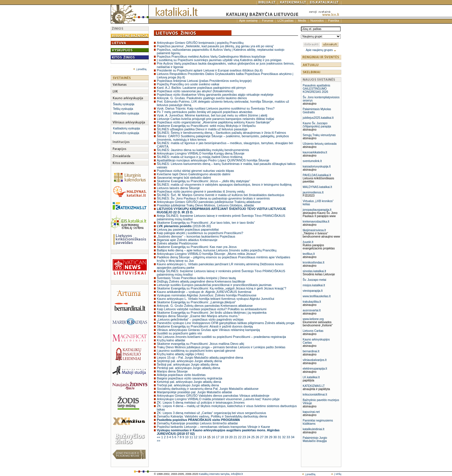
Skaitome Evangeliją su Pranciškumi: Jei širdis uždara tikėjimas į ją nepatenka (212, 313)
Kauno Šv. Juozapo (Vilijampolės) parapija (317, 125)
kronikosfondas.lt (313, 263)
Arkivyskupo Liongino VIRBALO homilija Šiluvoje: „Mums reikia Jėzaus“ (207, 254)
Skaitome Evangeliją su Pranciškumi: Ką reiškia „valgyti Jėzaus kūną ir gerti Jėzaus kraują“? (222, 288)
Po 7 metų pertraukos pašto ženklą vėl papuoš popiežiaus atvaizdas (205, 112)
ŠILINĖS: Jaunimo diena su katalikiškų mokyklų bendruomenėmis (203, 150)
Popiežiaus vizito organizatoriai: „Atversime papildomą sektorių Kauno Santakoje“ (214, 122)
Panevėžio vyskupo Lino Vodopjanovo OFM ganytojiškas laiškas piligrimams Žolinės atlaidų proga (226, 323)
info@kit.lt (237, 474)
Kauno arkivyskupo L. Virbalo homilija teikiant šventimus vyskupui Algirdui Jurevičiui (215, 299)
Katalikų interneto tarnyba (214, 474)
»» (159, 441)
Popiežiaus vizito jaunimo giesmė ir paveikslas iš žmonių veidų (201, 191)
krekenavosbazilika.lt (316, 222)
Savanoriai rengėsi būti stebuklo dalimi (184, 178)
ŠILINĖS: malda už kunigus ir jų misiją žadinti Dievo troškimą (200, 157)
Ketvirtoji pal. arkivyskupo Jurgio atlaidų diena (189, 382)
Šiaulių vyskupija (124, 104)
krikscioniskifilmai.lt (315, 395)
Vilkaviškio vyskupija (126, 113)
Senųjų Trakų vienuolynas (319, 135)
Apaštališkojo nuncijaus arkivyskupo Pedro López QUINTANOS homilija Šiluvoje (213, 160)
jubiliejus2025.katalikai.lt (318, 118)
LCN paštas (286, 20)
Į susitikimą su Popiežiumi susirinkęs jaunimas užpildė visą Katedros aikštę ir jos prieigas (219, 60)
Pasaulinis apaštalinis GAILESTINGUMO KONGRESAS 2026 (317, 89)
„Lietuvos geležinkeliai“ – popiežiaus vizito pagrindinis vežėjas (200, 319)
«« (159, 437)
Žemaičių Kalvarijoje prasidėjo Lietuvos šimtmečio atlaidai (197, 423)
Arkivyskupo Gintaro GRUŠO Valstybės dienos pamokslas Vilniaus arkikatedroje (213, 396)
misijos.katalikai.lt (314, 285)
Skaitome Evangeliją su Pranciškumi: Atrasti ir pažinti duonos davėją (205, 326)
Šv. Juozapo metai (314, 280)
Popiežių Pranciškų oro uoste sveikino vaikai (188, 84)
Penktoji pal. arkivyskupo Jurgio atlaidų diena (189, 368)
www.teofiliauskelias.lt (317, 296)
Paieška (334, 20)
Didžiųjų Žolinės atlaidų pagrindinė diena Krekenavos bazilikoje (201, 281)
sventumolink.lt (312, 161)
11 (192, 437)
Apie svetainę (248, 20)
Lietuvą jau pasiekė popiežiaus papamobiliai (188, 229)
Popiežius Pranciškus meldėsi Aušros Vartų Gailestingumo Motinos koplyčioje (211, 57)
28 (267, 437)
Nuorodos (317, 20)
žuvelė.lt (308, 242)
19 (227, 437)
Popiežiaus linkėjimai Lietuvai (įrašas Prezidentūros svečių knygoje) (204, 81)
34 (293, 437)
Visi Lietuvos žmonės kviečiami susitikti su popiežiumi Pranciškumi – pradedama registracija (221, 337)
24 (249, 437)
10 (187, 437)
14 (205, 437)
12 (196, 437)
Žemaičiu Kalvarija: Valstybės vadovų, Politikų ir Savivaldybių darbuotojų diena (212, 416)
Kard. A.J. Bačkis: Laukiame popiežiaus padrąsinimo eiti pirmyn (201, 88)
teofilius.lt (309, 254)
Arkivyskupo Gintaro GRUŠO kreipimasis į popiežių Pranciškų (200, 43)
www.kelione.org (313, 319)
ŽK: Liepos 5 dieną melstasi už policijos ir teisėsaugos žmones (201, 402)
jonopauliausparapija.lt (317, 210)
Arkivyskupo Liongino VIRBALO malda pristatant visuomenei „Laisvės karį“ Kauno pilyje (218, 399)
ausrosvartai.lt (312, 310)
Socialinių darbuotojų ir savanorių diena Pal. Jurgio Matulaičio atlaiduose (208, 389)
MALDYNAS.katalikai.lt (317, 187)
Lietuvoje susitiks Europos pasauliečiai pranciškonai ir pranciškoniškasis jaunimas (214, 285)
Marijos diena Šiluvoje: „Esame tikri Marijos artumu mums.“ (198, 316)
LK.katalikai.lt (311, 377)
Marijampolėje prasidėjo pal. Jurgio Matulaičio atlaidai (194, 392)
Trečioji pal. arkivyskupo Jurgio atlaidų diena (188, 385)
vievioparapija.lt (313, 291)
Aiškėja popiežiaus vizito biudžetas (181, 375)
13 (200, 437)
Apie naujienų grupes (321, 50)
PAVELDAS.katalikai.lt (317, 175)
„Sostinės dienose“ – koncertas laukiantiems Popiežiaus (196, 236)
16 (214, 437)
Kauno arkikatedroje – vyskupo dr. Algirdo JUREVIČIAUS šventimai (204, 292)
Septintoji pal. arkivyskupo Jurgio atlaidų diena (189, 361)
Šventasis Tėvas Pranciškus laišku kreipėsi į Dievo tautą (196, 278)
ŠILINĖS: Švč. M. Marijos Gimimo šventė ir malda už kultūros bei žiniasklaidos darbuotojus (221, 195)
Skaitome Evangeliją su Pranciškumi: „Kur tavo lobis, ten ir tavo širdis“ (206, 223)
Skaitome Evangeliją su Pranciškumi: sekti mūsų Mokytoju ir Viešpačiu (206, 126)
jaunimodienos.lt (313, 192)
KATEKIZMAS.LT (314, 386)
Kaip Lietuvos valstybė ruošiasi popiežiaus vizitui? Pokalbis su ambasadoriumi (212, 309)
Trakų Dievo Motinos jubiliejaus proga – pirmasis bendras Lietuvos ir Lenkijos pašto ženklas (221, 347)
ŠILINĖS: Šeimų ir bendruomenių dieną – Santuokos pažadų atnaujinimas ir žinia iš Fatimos (221, 133)
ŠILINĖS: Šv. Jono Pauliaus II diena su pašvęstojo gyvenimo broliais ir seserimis (213, 198)
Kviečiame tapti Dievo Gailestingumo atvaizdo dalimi (194, 174)
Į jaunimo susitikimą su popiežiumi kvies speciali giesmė (196, 351)
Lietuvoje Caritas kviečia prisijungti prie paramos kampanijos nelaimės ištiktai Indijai (215, 119)
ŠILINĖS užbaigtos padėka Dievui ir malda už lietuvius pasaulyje (202, 129)
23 (245, 437)
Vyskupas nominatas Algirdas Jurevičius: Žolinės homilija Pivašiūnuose (207, 295)
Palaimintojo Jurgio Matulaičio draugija (315, 439)
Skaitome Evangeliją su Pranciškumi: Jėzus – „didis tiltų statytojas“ (204, 181)
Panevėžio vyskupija (126, 133)
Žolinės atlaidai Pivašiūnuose (177, 243)
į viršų (336, 474)
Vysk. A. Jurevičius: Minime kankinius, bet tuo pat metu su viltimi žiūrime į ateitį (212, 115)
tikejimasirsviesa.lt (314, 230)
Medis (302, 20)
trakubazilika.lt (312, 302)
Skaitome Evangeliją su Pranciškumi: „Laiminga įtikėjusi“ (196, 302)
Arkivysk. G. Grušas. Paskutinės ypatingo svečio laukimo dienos (202, 98)
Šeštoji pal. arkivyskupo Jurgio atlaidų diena (188, 364)
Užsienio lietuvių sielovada (320, 144)
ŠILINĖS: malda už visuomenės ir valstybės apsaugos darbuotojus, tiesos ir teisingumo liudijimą (224, 185)
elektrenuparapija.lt (315, 369)
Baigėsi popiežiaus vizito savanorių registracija (190, 378)
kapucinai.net (311, 412)
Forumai (268, 20)
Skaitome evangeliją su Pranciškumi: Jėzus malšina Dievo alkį (200, 344)
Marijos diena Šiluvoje (172, 371)
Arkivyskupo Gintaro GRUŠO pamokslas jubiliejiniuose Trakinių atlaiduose (209, 202)
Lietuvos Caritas (313, 331)
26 (258, 437)
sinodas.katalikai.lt (314, 271)
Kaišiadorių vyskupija (126, 128)
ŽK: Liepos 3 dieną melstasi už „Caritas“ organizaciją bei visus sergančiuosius (211, 413)
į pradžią (140, 69)
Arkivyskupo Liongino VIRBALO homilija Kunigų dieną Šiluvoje (201, 153)
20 (231, 437)
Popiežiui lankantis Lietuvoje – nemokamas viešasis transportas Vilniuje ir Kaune (213, 427)
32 (284, 437)
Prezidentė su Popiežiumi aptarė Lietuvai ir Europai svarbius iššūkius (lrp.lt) (210, 70)
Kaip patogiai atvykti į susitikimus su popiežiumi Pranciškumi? (200, 233)
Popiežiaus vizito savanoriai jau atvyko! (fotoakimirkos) (195, 91)
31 (280, 437)
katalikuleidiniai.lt (313, 429)
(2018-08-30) (184, 226)
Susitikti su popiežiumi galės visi (179, 333)
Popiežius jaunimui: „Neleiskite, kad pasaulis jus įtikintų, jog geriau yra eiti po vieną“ (215, 46)
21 (236, 437)
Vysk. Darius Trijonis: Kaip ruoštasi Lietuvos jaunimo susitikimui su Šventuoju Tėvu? (216, 108)
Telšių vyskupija (123, 109)
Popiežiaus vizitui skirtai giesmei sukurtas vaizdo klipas (195, 171)
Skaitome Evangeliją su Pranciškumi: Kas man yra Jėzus (197, 247)
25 (253, 437)
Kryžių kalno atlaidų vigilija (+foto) (180, 354)
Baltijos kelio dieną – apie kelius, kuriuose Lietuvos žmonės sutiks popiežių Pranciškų (217, 250)
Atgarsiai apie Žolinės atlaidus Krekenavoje (187, 240)
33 (289, 437)
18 (222, 437)
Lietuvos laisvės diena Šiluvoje (178, 188)
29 (271, 437)
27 (262, 437)
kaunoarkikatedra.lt (315, 152)
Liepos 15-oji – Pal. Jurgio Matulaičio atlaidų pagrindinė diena (200, 358)
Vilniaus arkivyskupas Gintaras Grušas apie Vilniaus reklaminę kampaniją (208, 330)
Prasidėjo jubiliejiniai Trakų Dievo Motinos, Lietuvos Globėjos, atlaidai (205, 205)
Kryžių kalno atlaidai (171, 340)
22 (240, 437)
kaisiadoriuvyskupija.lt (317, 166)
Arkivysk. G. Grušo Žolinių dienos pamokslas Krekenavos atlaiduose (205, 306)
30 (275, 437)
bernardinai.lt (311, 351)
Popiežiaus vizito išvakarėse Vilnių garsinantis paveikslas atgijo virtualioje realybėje (215, 95)
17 (218, 437)
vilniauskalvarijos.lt (315, 360)
